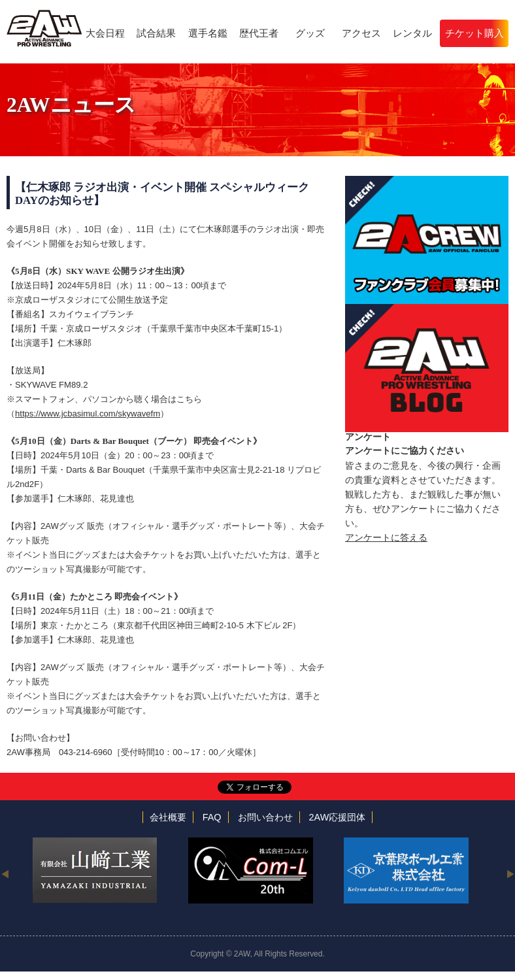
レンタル (412, 33)
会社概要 (168, 817)
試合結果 (156, 33)
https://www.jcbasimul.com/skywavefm (88, 414)
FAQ (212, 817)
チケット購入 (474, 33)
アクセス (361, 33)
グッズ (310, 33)
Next (510, 873)
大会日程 (105, 33)
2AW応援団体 (338, 817)
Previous (5, 873)
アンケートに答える (386, 537)
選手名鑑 (208, 33)
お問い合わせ (265, 817)
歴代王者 (259, 33)
